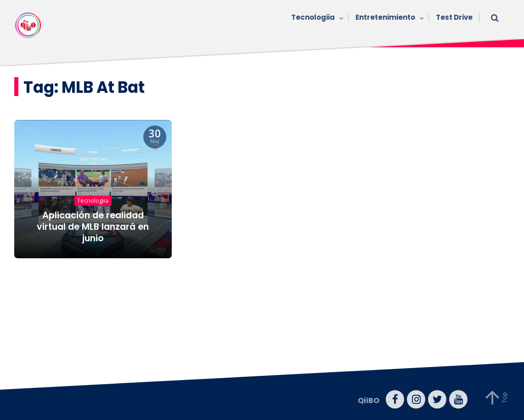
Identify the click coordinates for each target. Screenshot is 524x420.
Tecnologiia (316, 18)
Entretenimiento (389, 18)
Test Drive (454, 17)
